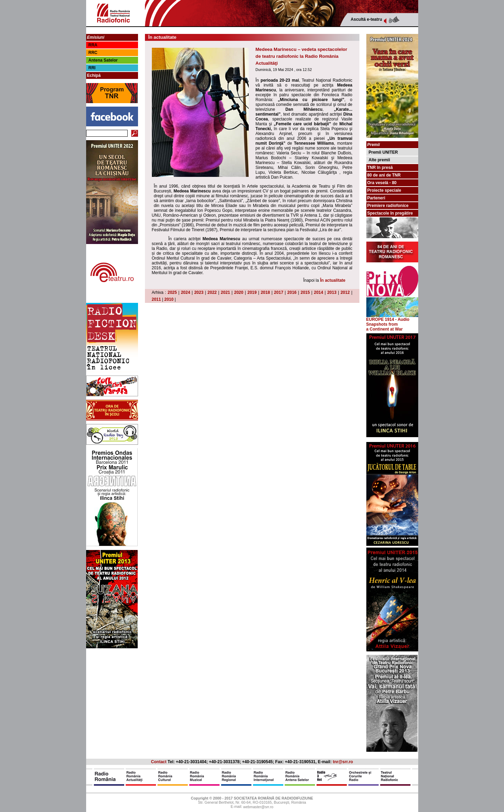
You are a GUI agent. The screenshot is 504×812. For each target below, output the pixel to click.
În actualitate (333, 280)
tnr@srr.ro (343, 762)
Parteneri (376, 198)
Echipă (94, 75)
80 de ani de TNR (384, 175)
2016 (292, 292)
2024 (186, 292)
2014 (318, 292)
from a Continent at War (385, 327)
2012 (345, 292)
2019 (252, 292)
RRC (93, 53)
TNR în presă (380, 168)
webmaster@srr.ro (258, 807)
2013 (332, 292)
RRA (93, 45)
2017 (279, 292)
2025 (172, 292)
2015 (305, 292)
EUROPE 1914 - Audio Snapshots (392, 320)
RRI (92, 68)
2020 (239, 292)
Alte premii (379, 160)
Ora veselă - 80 (382, 183)
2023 (199, 292)
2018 (265, 292)
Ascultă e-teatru (366, 19)
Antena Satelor (103, 60)
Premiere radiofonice (388, 206)
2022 (212, 292)
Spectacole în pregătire (390, 213)
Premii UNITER (383, 152)
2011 (157, 299)
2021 (225, 292)
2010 (169, 299)
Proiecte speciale (384, 190)
